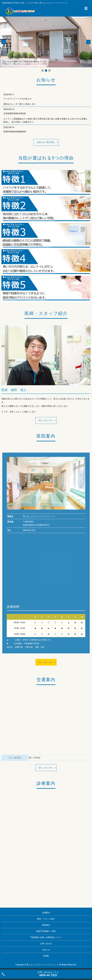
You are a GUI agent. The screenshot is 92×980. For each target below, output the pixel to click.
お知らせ (46, 950)
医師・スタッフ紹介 (46, 919)
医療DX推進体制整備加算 (15, 132)
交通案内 (46, 913)
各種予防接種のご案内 (46, 931)
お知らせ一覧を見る (46, 142)
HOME (46, 956)
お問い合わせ (46, 944)
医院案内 (46, 925)
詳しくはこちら (46, 420)
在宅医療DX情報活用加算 (15, 113)
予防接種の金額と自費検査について (46, 937)
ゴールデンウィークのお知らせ (17, 99)
